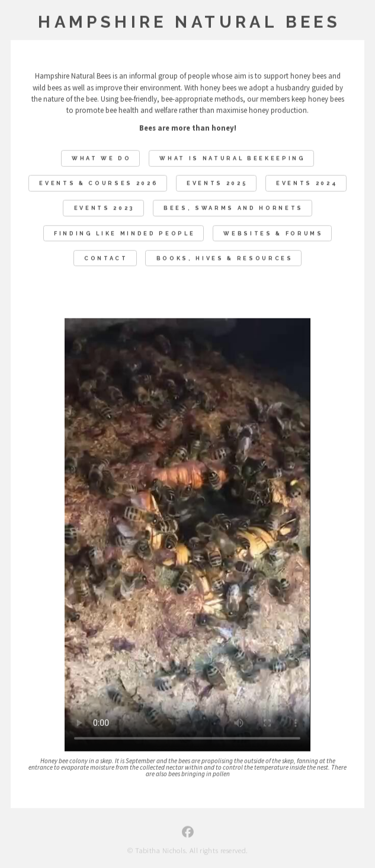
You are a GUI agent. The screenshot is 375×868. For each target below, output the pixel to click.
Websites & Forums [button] (273, 233)
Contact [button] (106, 258)
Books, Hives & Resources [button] (225, 258)
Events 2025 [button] (217, 184)
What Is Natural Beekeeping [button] (232, 159)
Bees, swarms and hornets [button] (233, 209)
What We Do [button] (102, 159)
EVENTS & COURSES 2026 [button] (99, 184)
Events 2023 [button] (105, 209)
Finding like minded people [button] (124, 233)
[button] (188, 832)
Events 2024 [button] (307, 184)
